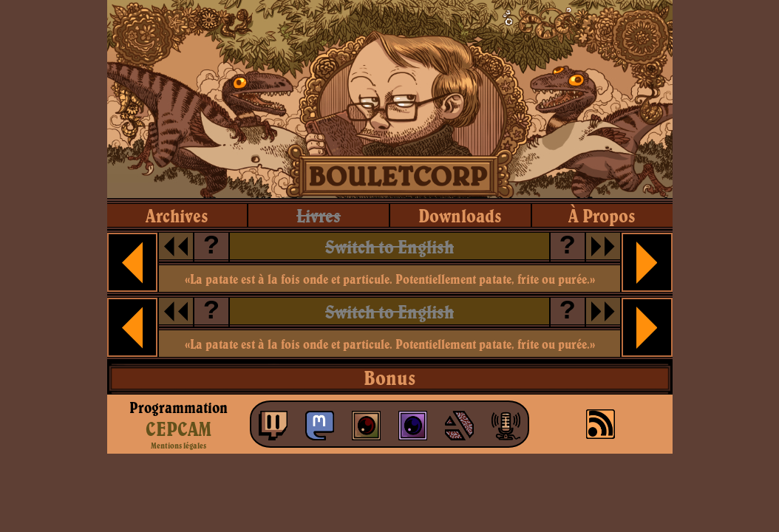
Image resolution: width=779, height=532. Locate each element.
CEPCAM (178, 429)
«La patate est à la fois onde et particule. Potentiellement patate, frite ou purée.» (390, 279)
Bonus (389, 378)
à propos (602, 215)
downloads (460, 215)
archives (177, 215)
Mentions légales (178, 446)
